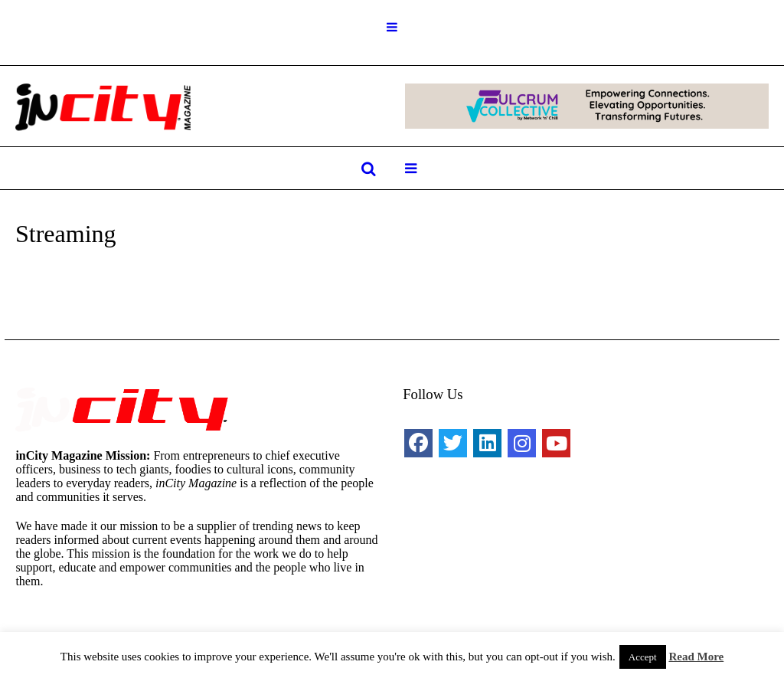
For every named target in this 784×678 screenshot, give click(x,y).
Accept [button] (643, 657)
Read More (696, 657)
